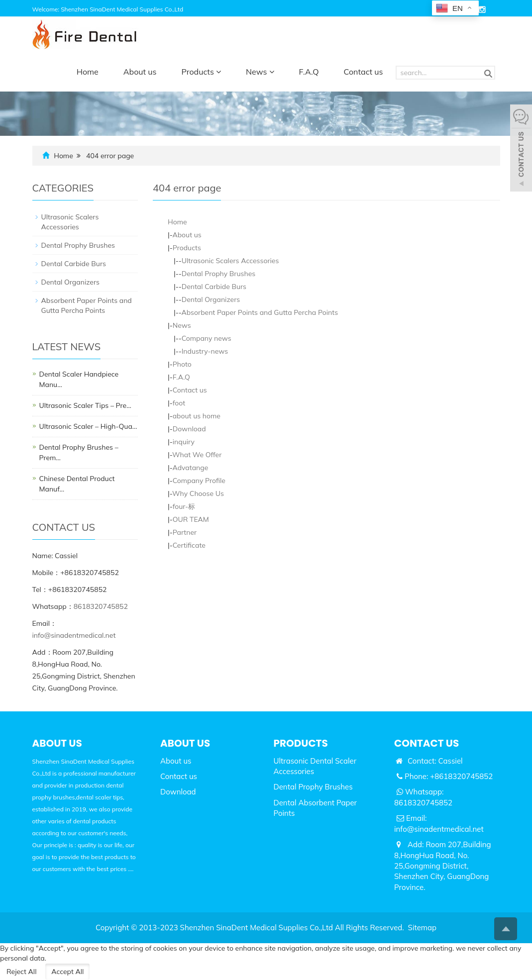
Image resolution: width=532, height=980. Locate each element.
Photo (182, 364)
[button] (218, 72)
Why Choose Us (198, 493)
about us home (197, 416)
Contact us (364, 72)
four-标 (184, 506)
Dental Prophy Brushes (219, 274)
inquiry (184, 442)
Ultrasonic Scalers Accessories (230, 261)
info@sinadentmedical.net (74, 635)
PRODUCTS (301, 743)
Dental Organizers (211, 299)
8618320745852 (101, 606)
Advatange (190, 468)
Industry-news (205, 351)
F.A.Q (309, 72)
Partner (185, 532)
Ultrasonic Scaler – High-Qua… (88, 426)
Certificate (189, 545)
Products (202, 72)
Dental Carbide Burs (214, 287)
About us (140, 72)
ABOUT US (185, 743)
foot (179, 403)
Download (189, 429)
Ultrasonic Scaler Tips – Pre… (85, 405)
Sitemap (422, 928)
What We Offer (197, 455)
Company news (207, 338)
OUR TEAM (191, 519)
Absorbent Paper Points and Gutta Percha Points (260, 312)
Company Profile (199, 481)
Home (88, 72)
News (260, 72)
